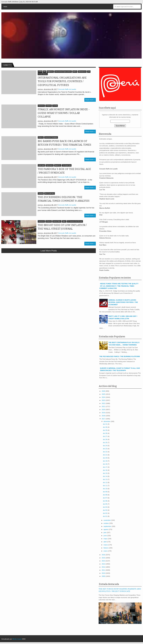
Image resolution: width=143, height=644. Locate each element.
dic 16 (105, 470)
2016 (104, 555)
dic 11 (105, 486)
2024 (104, 397)
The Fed (55, 106)
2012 (104, 567)
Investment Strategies (51, 137)
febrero (106, 548)
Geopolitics (50, 72)
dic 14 (105, 476)
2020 (104, 410)
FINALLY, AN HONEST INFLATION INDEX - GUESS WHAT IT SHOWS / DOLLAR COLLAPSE (64, 113)
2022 (104, 403)
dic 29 (105, 430)
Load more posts (49, 251)
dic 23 (105, 449)
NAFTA (75, 72)
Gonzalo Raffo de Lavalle (67, 89)
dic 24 (105, 446)
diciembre (107, 421)
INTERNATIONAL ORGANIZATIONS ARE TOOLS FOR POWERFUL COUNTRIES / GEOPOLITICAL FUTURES (62, 81)
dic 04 (105, 507)
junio (105, 536)
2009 (104, 576)
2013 (104, 564)
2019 (104, 413)
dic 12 (105, 482)
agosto (106, 529)
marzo (106, 545)
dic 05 (105, 504)
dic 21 (105, 455)
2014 (104, 561)
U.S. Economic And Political (75, 221)
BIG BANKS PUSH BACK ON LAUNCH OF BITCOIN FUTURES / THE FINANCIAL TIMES (64, 143)
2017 (104, 419)
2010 (104, 573)
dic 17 (105, 467)
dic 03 (105, 510)
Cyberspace (41, 165)
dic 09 (105, 492)
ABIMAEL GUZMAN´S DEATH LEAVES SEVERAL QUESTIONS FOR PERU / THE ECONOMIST (123, 302)
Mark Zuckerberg (50, 193)
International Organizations (63, 72)
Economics (41, 106)
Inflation (49, 106)
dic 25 (105, 443)
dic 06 (105, 501)
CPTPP (40, 72)
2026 (104, 391)
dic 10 (105, 489)
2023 (104, 400)
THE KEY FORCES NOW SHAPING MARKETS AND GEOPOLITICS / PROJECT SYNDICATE (120, 590)
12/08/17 (6, 65)
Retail (64, 221)
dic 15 (105, 473)
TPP (89, 72)
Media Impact (17, 639)
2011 (104, 570)
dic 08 (105, 495)
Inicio (5, 7)
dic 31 (105, 424)
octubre (106, 523)
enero (106, 551)
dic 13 (105, 479)
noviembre (107, 520)
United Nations (43, 74)
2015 (104, 558)
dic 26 (105, 439)
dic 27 (105, 436)
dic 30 (105, 427)
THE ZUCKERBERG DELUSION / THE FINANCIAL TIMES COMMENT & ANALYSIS (64, 199)
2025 (104, 394)
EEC (45, 72)
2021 (104, 406)
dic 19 (105, 461)
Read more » (90, 100)
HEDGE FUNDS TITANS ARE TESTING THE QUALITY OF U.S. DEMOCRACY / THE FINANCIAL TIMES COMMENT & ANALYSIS (119, 286)
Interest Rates (57, 221)
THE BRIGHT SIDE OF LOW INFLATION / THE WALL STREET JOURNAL (62, 227)
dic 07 (105, 498)
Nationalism (82, 72)
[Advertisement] (49, 276)
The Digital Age (67, 165)
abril (105, 542)
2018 (104, 416)
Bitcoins (41, 137)
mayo (106, 539)
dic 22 (105, 452)
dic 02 (105, 513)
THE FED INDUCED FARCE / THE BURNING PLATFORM (119, 356)
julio (105, 532)
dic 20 (105, 458)
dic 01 (105, 516)
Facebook (41, 193)
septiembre (108, 526)
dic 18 (105, 464)
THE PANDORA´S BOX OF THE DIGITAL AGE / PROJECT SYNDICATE (64, 171)
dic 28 (105, 433)
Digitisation (50, 165)
